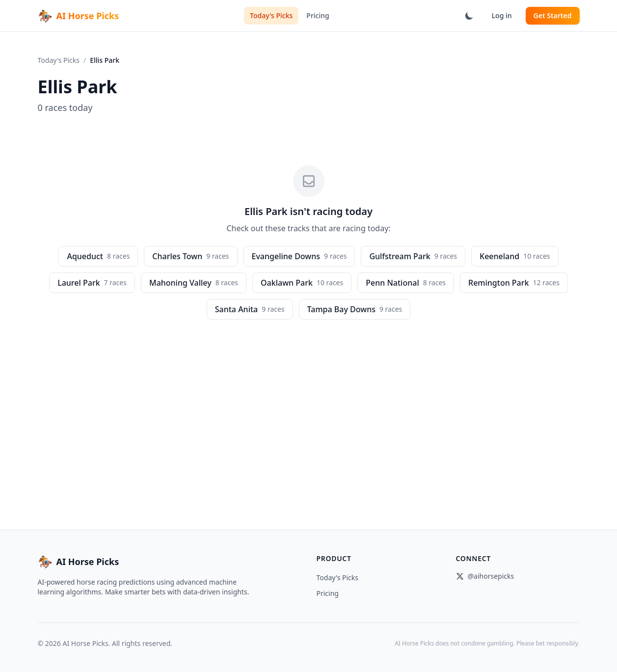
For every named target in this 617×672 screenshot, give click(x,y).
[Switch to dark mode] (469, 16)
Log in (502, 15)
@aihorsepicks (485, 576)
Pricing (318, 15)
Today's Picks (271, 15)
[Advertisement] (309, 393)
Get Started (553, 15)
